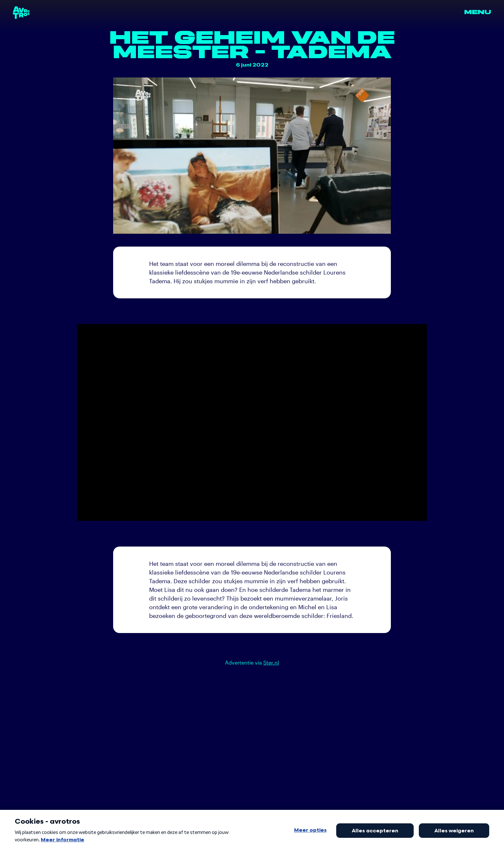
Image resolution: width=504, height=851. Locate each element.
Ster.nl (271, 662)
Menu (478, 12)
